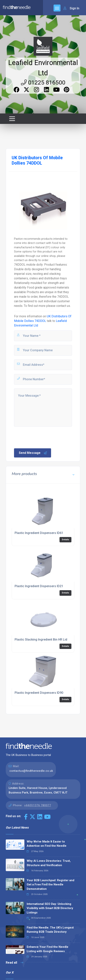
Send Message (33, 453)
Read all (14, 963)
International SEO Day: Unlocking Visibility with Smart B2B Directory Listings (50, 908)
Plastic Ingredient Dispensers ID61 (39, 533)
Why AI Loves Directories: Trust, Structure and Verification (49, 863)
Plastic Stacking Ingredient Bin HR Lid (41, 640)
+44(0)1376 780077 (38, 805)
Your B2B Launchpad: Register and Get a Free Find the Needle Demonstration (50, 885)
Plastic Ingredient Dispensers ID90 (39, 693)
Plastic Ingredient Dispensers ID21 (39, 586)
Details (65, 540)
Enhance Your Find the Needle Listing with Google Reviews (48, 949)
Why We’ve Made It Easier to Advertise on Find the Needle (47, 844)
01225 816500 (43, 82)
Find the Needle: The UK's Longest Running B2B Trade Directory (50, 930)
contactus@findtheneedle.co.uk (31, 771)
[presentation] (43, 437)
